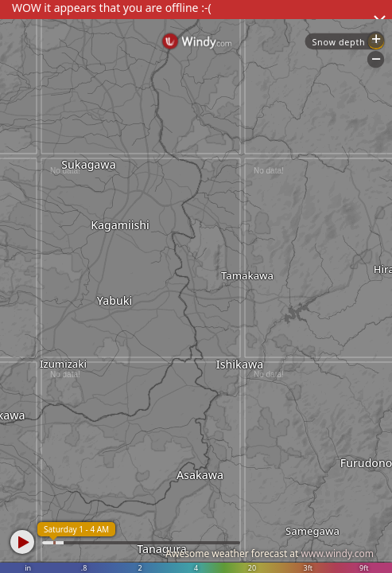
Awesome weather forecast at (270, 554)
